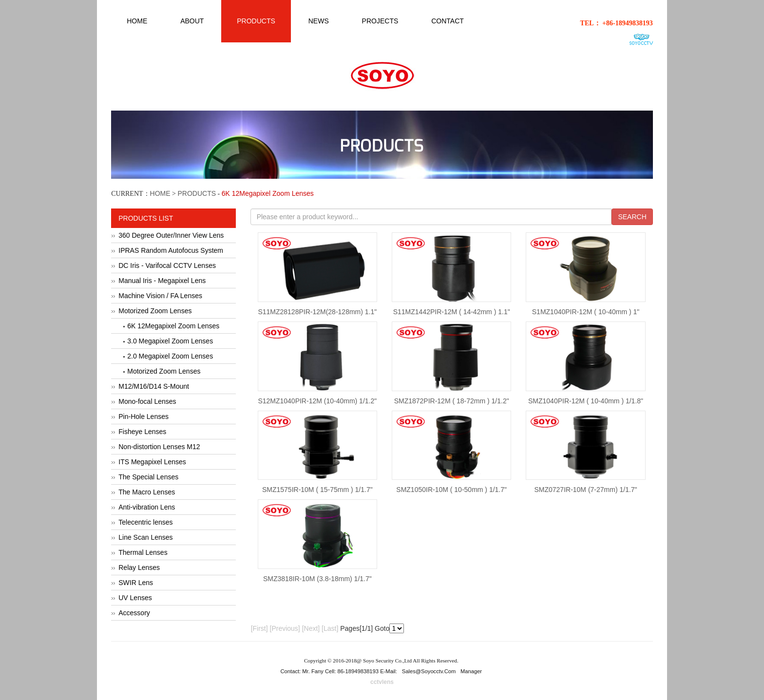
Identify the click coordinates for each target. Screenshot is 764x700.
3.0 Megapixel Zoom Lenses (170, 341)
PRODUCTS (197, 193)
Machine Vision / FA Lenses (160, 296)
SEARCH (632, 217)
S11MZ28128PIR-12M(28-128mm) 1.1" (317, 312)
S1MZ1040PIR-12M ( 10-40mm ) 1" (586, 312)
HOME (160, 193)
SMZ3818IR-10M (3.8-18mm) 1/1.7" (317, 579)
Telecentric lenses (145, 522)
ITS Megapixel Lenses (152, 462)
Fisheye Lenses (142, 432)
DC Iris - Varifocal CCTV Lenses (167, 265)
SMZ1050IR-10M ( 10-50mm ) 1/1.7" (451, 490)
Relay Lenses (139, 568)
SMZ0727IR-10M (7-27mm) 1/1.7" (585, 490)
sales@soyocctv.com (429, 671)
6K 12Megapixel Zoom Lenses (173, 326)
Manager (471, 671)
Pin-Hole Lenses (143, 416)
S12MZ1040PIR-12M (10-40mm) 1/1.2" (317, 401)
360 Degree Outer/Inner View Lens (171, 235)
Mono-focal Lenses (147, 401)
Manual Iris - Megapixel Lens (162, 281)
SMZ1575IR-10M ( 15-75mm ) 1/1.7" (317, 490)
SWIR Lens (136, 583)
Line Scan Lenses (145, 537)
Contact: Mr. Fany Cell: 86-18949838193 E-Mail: (340, 671)
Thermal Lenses (143, 552)
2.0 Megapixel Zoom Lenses (170, 356)
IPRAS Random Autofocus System (171, 250)
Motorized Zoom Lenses (155, 311)
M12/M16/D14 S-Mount (154, 386)
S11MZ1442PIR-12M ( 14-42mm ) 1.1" (452, 312)
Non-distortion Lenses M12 (159, 447)
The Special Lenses (148, 477)
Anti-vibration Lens (147, 507)
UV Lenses (135, 598)
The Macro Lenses (147, 492)
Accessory (134, 613)
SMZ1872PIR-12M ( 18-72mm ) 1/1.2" (452, 401)
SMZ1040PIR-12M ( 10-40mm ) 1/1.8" (586, 401)
